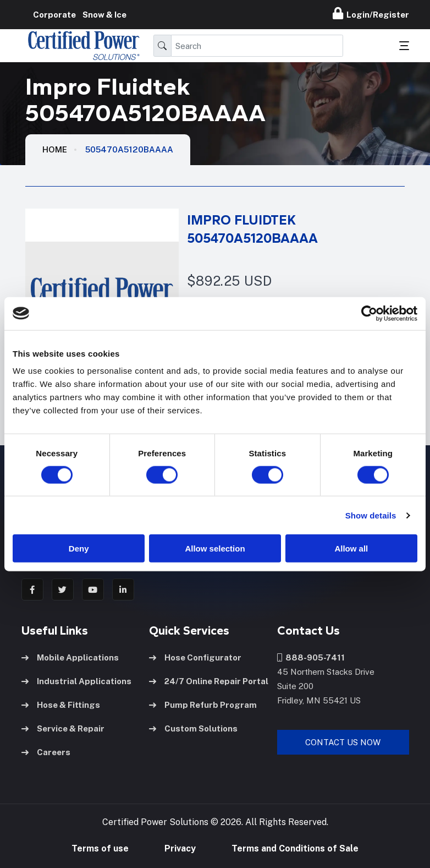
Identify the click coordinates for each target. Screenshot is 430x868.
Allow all (351, 548)
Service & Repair (63, 728)
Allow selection (215, 548)
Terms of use (100, 848)
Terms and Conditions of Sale (295, 848)
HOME (55, 149)
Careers (46, 752)
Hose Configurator (195, 657)
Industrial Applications (76, 681)
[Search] (257, 46)
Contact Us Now (343, 742)
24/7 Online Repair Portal (209, 681)
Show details (371, 515)
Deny (79, 548)
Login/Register (371, 13)
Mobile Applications (70, 657)
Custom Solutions (193, 728)
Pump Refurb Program (203, 705)
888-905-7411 (311, 657)
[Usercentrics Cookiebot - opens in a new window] (369, 313)
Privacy (180, 848)
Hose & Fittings (61, 705)
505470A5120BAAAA (129, 149)
